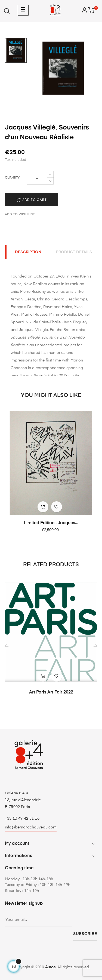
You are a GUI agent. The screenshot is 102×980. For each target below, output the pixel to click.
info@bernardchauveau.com (31, 827)
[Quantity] (37, 178)
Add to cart (31, 200)
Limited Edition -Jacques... (51, 523)
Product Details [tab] (74, 252)
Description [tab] (28, 252)
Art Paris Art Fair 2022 (51, 692)
